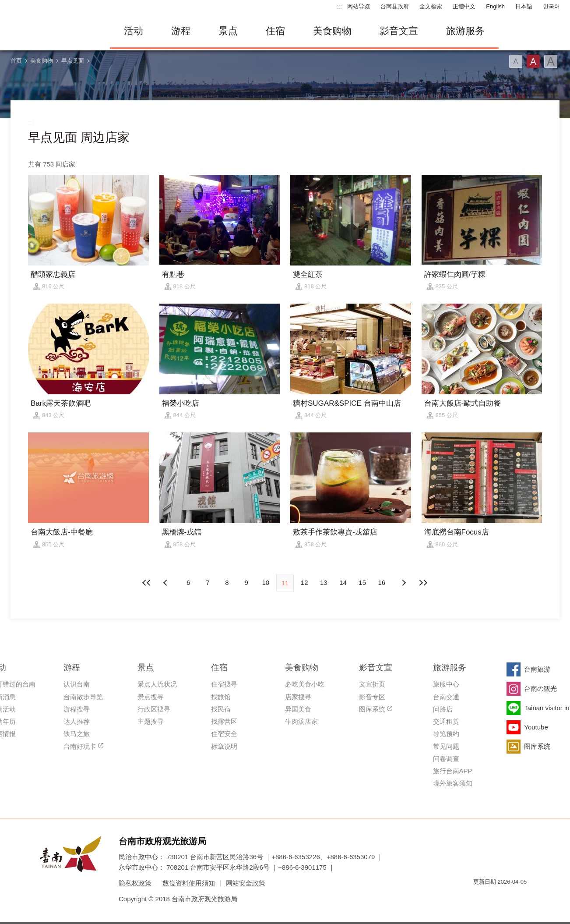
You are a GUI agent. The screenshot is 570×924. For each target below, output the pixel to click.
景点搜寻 (151, 697)
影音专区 (372, 697)
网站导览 (359, 6)
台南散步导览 (83, 697)
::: (339, 6)
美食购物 (332, 31)
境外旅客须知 (453, 783)
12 (304, 582)
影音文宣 (399, 31)
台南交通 (446, 697)
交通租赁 (446, 721)
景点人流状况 (157, 684)
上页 (404, 583)
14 (343, 582)
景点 (228, 31)
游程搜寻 (77, 709)
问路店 (443, 709)
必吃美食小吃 (305, 684)
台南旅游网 (53, 31)
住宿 (275, 31)
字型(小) (516, 61)
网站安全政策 (246, 883)
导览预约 (446, 734)
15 (362, 582)
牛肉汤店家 (301, 721)
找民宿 (221, 709)
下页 (166, 583)
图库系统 (372, 709)
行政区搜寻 (154, 709)
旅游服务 (465, 31)
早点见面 (73, 61)
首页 (16, 61)
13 (324, 582)
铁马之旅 (77, 734)
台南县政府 (395, 6)
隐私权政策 (135, 883)
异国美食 (298, 709)
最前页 (147, 583)
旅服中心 (446, 684)
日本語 (524, 6)
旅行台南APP (453, 771)
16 (382, 582)
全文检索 (431, 6)
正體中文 (464, 6)
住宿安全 (224, 734)
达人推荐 (77, 721)
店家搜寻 (298, 697)
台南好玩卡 (80, 746)
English (495, 6)
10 (266, 582)
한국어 (551, 6)
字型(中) (533, 61)
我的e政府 (480, 897)
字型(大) (551, 61)
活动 (134, 31)
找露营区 (224, 721)
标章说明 (224, 746)
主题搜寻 (151, 721)
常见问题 (446, 746)
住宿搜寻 (224, 684)
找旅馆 (221, 697)
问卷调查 (446, 759)
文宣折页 (372, 684)
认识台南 (77, 684)
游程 (181, 31)
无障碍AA (511, 897)
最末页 (423, 583)
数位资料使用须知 (189, 883)
